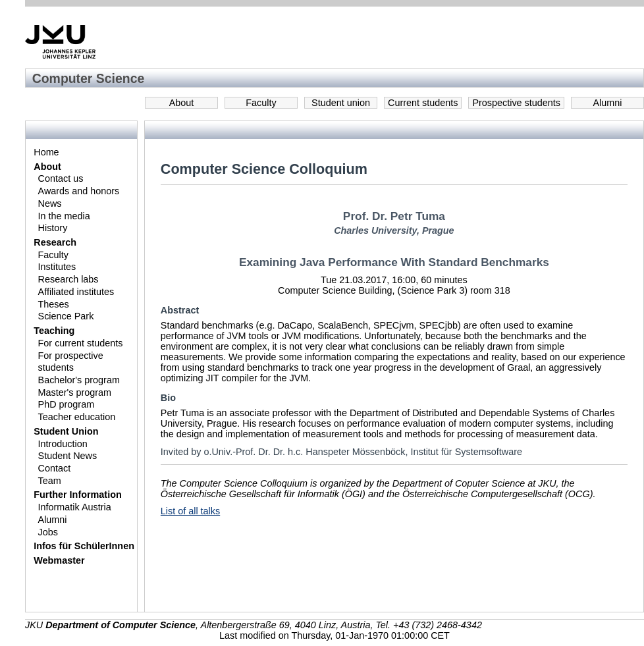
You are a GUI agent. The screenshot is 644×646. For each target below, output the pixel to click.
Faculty (261, 103)
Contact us (61, 178)
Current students (423, 103)
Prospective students (516, 103)
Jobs (48, 532)
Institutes (57, 267)
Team (50, 481)
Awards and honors (79, 191)
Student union (341, 103)
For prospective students (71, 362)
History (53, 228)
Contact (55, 468)
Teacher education (77, 417)
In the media (64, 216)
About (182, 103)
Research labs (68, 279)
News (50, 203)
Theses (54, 304)
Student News (68, 456)
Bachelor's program (79, 380)
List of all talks (190, 511)
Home (46, 152)
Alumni (608, 103)
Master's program (75, 392)
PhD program (67, 404)
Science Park (66, 316)
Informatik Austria (75, 507)
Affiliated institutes (76, 292)
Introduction (63, 444)
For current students (81, 343)
